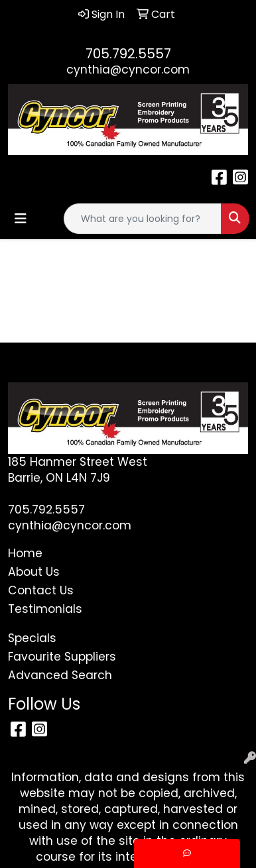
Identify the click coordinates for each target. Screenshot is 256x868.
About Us (34, 572)
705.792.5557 (128, 54)
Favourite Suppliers (62, 657)
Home (25, 553)
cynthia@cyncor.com (128, 70)
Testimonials (45, 609)
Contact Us (41, 590)
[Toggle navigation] (21, 219)
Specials (32, 638)
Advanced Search (60, 675)
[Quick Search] (143, 219)
